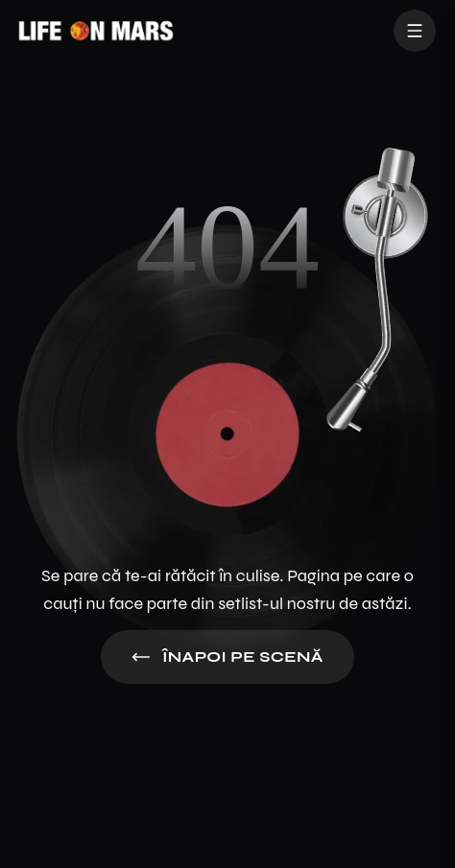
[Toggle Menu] (415, 31)
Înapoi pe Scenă (227, 657)
